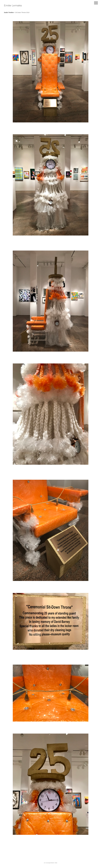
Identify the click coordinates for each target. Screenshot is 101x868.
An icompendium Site (50, 863)
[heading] (13, 6)
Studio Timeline (9, 12)
